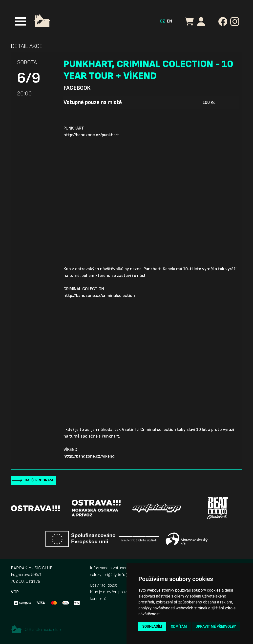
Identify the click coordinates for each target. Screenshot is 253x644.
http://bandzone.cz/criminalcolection (99, 296)
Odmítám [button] (179, 626)
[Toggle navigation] (20, 21)
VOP (15, 592)
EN (169, 21)
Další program (39, 480)
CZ (162, 21)
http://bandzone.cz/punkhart (91, 135)
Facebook (77, 88)
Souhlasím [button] (152, 626)
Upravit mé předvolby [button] (216, 626)
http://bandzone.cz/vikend (89, 456)
